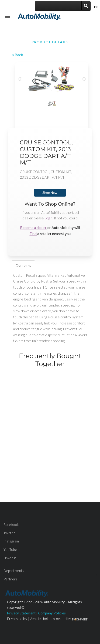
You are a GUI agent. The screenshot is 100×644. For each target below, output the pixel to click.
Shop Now (50, 193)
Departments (14, 571)
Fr (96, 7)
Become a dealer (33, 227)
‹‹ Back (17, 55)
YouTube (10, 549)
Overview (23, 265)
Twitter (9, 533)
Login (48, 218)
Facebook (11, 525)
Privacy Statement (21, 613)
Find (33, 233)
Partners (10, 579)
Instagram (11, 541)
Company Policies (52, 613)
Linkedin (10, 558)
